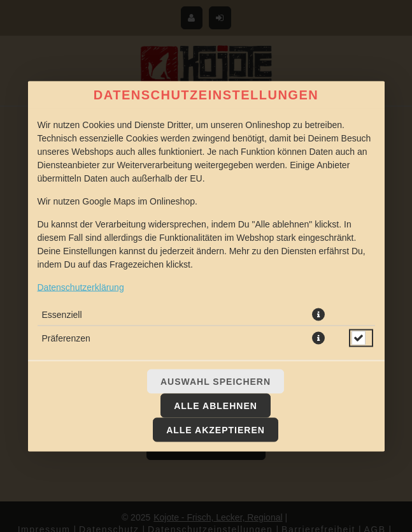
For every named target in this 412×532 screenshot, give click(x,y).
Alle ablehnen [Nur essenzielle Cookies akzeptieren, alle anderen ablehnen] (216, 405)
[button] (318, 314)
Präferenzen (66, 338)
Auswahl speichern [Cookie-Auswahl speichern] (216, 381)
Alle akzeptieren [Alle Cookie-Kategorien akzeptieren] (216, 429)
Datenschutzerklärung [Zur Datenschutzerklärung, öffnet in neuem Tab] (81, 287)
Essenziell (62, 314)
